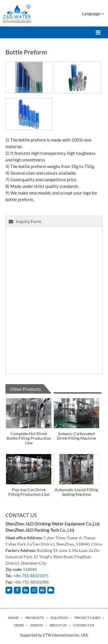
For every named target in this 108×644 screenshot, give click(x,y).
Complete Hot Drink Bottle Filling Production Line (29, 438)
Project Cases (87, 618)
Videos (37, 625)
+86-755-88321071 (31, 576)
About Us (58, 625)
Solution (59, 618)
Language (93, 14)
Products (35, 618)
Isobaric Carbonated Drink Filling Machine (76, 436)
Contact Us (21, 515)
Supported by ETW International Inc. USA (54, 635)
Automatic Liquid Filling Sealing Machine (76, 492)
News (19, 625)
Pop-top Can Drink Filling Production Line (29, 492)
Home (13, 618)
